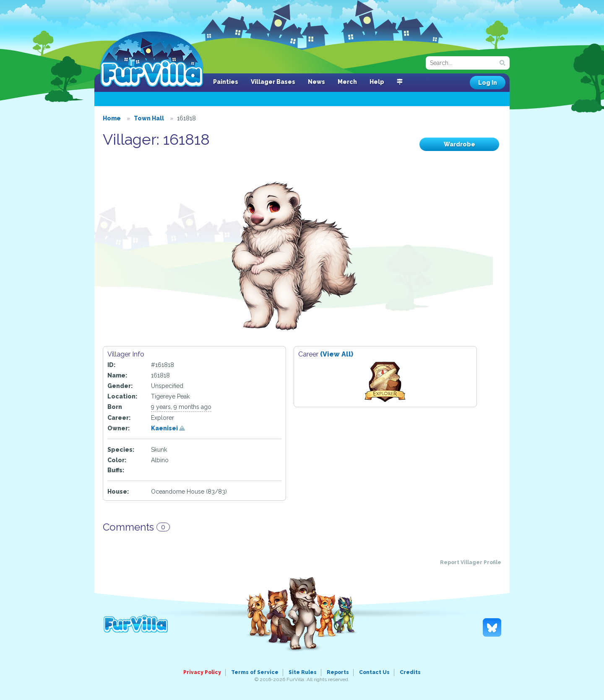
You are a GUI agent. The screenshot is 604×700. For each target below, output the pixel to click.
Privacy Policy (202, 672)
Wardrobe (460, 144)
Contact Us (374, 672)
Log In (488, 83)
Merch (347, 82)
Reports (338, 672)
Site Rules (303, 672)
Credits (410, 672)
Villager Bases (273, 82)
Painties (226, 82)
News (316, 82)
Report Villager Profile (471, 562)
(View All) (337, 354)
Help (377, 82)
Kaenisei (168, 428)
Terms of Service (255, 672)
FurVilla (152, 60)
